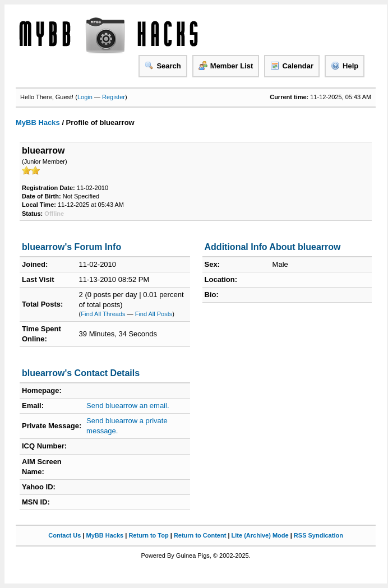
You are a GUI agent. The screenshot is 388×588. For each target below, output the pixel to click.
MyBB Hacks (38, 122)
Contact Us (64, 535)
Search (163, 66)
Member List (226, 66)
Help (345, 66)
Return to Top (148, 535)
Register (114, 97)
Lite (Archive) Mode (260, 535)
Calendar (292, 66)
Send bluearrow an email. (128, 406)
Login (85, 97)
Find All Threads (103, 314)
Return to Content (200, 535)
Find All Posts (154, 314)
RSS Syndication (318, 535)
